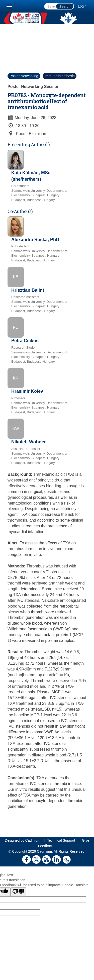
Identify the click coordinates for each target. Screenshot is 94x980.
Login (82, 6)
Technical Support (61, 840)
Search (65, 7)
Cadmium (33, 840)
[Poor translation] (18, 892)
